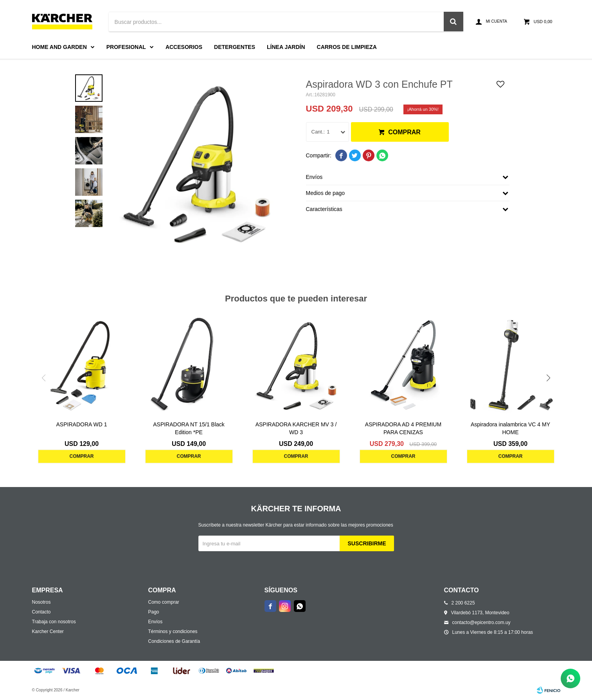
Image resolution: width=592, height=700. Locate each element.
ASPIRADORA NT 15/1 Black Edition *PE (189, 428)
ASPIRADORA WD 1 (82, 424)
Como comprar (164, 602)
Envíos (156, 622)
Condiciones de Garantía (174, 641)
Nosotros (41, 602)
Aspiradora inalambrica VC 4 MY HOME (510, 428)
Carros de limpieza (347, 47)
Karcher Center (48, 631)
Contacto (41, 612)
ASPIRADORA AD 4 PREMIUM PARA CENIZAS (403, 428)
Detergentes (235, 47)
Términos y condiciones (173, 631)
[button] (549, 378)
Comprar (404, 132)
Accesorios (184, 47)
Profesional (126, 47)
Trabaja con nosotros (54, 622)
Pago (154, 612)
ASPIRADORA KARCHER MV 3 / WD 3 (296, 428)
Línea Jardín (286, 47)
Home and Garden (59, 47)
